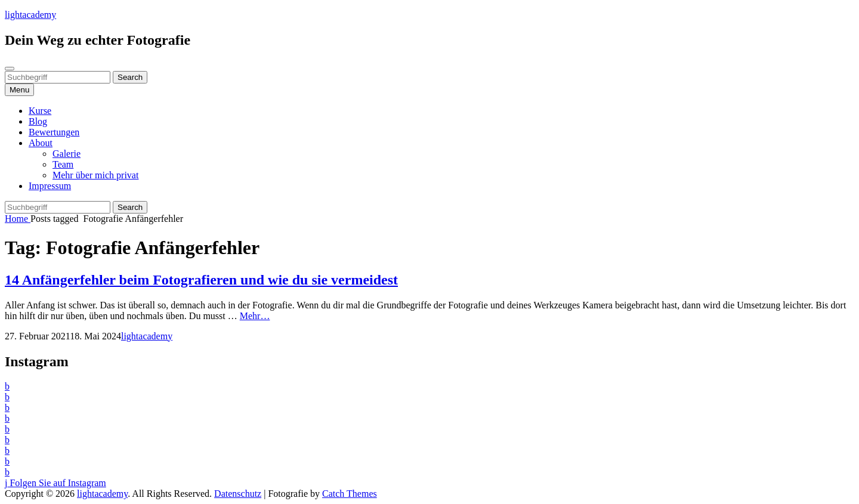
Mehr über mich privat (95, 175)
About (41, 143)
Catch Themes (350, 494)
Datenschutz (238, 494)
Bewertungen (54, 132)
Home (18, 219)
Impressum (50, 186)
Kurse (40, 111)
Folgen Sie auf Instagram (55, 483)
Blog (38, 121)
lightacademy (30, 15)
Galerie (67, 154)
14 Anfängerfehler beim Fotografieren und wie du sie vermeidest (201, 280)
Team (63, 164)
